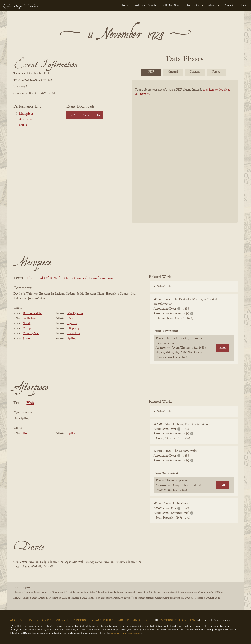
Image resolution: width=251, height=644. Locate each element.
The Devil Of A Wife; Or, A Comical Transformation (70, 278)
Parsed (216, 72)
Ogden (71, 318)
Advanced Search (146, 5)
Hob (30, 403)
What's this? (165, 287)
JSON (72, 115)
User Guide (193, 5)
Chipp (27, 328)
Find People (142, 620)
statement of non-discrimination (126, 633)
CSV (98, 115)
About (212, 5)
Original (173, 72)
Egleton (72, 323)
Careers (79, 620)
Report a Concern (52, 620)
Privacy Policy (102, 620)
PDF (151, 72)
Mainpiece (26, 114)
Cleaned (195, 72)
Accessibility (21, 620)
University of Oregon (177, 620)
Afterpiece (26, 120)
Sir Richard (30, 318)
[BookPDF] (185, 156)
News (243, 5)
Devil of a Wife (32, 313)
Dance (23, 125)
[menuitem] (125, 5)
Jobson (27, 339)
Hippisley (73, 328)
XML (86, 115)
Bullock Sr (74, 333)
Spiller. (72, 339)
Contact (228, 5)
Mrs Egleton (75, 313)
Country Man (31, 333)
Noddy (27, 323)
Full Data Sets (171, 5)
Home (125, 5)
